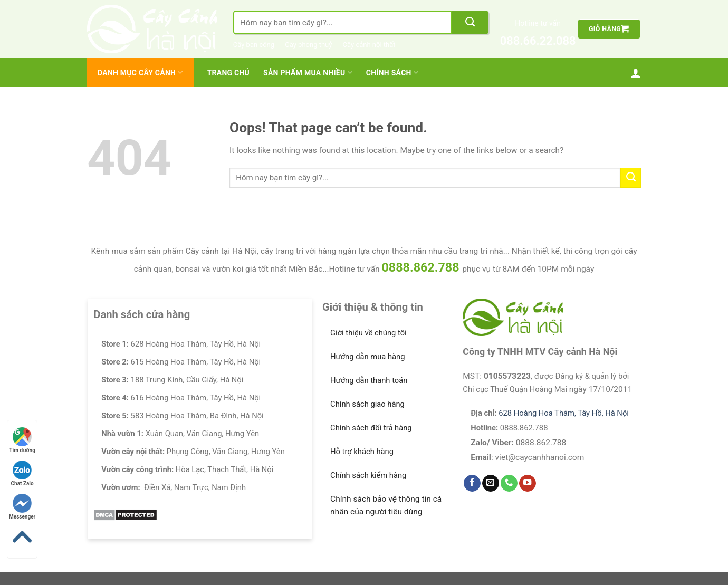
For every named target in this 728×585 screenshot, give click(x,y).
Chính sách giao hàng (367, 404)
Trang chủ (228, 73)
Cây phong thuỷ (308, 45)
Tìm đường (22, 440)
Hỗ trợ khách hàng (362, 452)
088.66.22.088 (538, 41)
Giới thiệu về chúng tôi (368, 333)
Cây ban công (254, 45)
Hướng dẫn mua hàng (368, 357)
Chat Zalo (22, 473)
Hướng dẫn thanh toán (369, 380)
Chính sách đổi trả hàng (371, 428)
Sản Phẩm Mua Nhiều (308, 73)
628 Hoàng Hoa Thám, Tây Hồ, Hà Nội (564, 413)
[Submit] (470, 22)
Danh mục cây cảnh (140, 73)
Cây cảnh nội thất (369, 45)
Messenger (22, 507)
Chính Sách (392, 73)
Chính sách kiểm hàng (368, 475)
